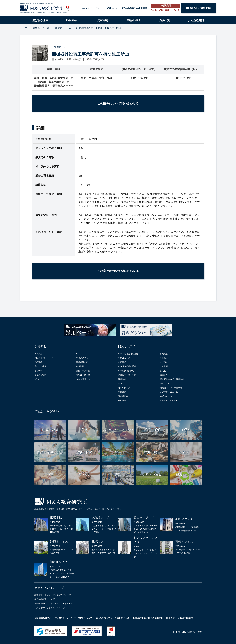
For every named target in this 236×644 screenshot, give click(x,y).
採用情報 (143, 8)
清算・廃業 (165, 383)
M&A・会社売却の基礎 (128, 354)
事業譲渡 (122, 392)
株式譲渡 (122, 401)
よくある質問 (196, 20)
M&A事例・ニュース (169, 392)
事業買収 (164, 354)
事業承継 (122, 379)
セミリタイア (124, 388)
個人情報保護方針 (43, 618)
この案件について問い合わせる (118, 103)
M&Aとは (39, 379)
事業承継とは (82, 362)
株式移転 (164, 362)
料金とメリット (83, 358)
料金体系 (71, 20)
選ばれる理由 (40, 20)
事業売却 (164, 358)
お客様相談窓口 (186, 618)
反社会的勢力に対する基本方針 (148, 618)
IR (136, 8)
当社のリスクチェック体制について (112, 618)
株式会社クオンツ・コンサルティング (51, 595)
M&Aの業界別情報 (126, 371)
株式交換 (164, 375)
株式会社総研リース (43, 599)
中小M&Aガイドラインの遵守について (73, 618)
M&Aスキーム (166, 396)
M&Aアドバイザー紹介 (44, 358)
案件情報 (80, 366)
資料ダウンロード (115, 8)
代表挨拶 (38, 354)
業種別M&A (133, 20)
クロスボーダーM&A (127, 375)
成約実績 (102, 20)
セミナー (101, 8)
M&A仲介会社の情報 (127, 366)
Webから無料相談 (199, 8)
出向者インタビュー (169, 401)
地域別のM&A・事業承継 (171, 388)
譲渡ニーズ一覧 (83, 371)
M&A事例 (122, 362)
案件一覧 (165, 20)
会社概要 (129, 8)
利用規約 (170, 618)
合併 (120, 383)
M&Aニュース (124, 358)
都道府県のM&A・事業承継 (172, 379)
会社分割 (164, 366)
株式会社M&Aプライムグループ (49, 608)
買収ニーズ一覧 (83, 375)
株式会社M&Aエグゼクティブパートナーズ (53, 604)
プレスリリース (83, 379)
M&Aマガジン (89, 8)
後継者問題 (123, 396)
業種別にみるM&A (47, 411)
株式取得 (164, 371)
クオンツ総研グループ (49, 588)
